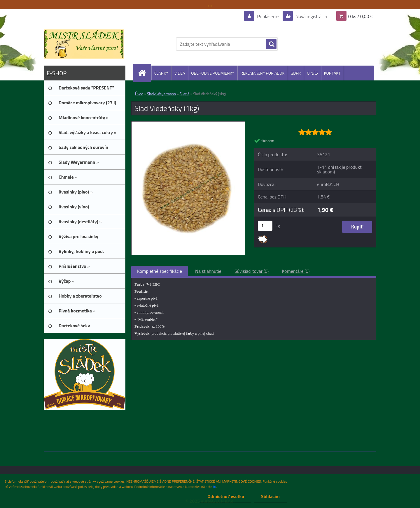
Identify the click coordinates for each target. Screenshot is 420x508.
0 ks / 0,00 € (360, 16)
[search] (271, 44)
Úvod (139, 94)
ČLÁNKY (161, 73)
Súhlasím (270, 496)
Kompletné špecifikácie (160, 271)
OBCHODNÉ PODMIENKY (213, 73)
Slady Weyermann (161, 94)
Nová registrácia (311, 16)
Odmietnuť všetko (226, 496)
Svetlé (185, 94)
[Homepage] (144, 73)
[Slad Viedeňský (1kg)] (188, 124)
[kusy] (265, 226)
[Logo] (84, 44)
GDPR (296, 73)
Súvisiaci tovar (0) (252, 271)
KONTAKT (332, 73)
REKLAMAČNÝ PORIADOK (262, 73)
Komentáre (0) (296, 271)
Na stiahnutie (208, 271)
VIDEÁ (180, 73)
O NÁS (312, 73)
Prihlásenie (268, 16)
